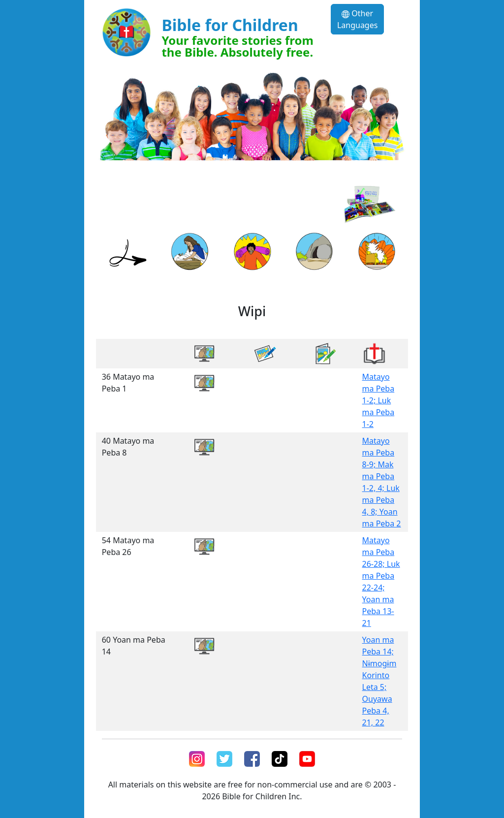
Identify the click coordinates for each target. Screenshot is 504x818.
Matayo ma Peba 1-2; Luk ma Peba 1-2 (378, 400)
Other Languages (357, 19)
